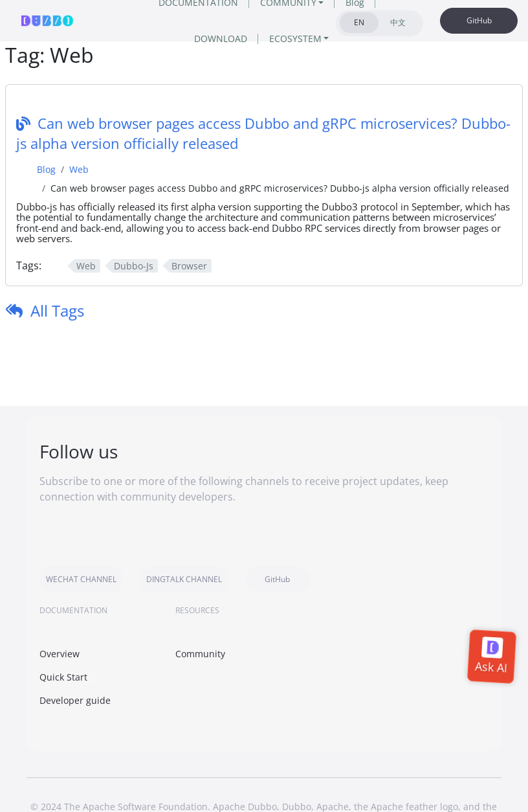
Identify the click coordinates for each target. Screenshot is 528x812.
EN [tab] (359, 22)
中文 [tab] (398, 22)
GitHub (479, 20)
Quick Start (63, 677)
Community (200, 654)
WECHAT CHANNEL (81, 579)
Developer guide (75, 700)
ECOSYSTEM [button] (295, 39)
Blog (46, 169)
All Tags (57, 310)
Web (79, 169)
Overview (60, 654)
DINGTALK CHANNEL (184, 579)
